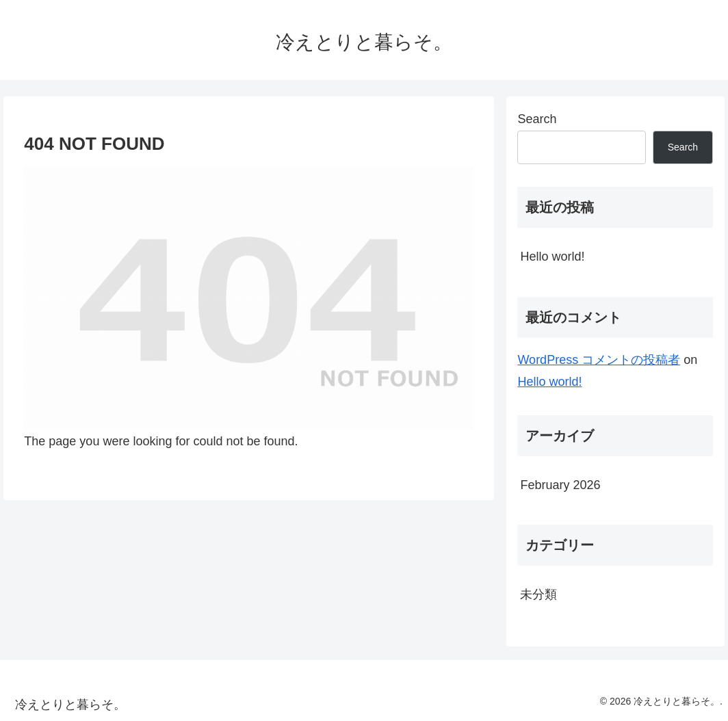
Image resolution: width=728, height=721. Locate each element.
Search (537, 119)
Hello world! (552, 257)
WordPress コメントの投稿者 (599, 360)
